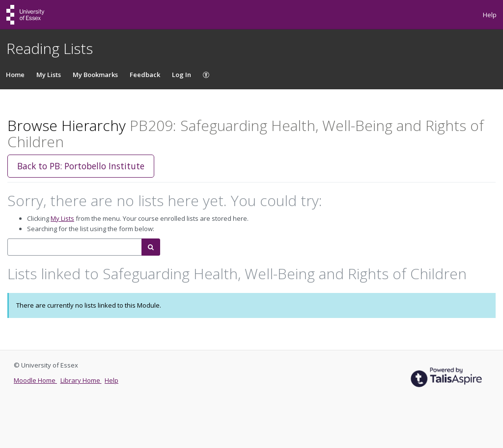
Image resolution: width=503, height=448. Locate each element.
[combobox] (75, 247)
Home (15, 75)
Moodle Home (35, 380)
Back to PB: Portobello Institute (81, 166)
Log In (182, 75)
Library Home (81, 380)
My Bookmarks (95, 75)
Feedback (145, 75)
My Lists (49, 75)
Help (490, 15)
